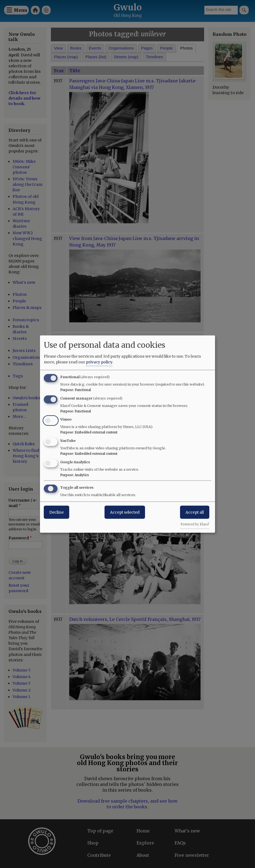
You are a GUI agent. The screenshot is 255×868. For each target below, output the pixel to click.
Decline (56, 512)
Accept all (195, 512)
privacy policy (99, 362)
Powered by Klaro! (195, 524)
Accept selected (125, 512)
